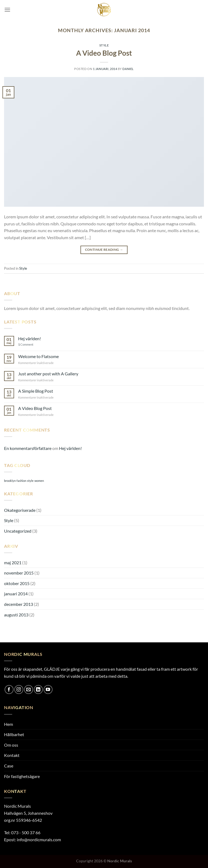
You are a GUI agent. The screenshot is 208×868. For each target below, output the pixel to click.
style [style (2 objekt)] (30, 481)
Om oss (11, 745)
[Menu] (7, 10)
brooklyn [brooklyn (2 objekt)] (10, 481)
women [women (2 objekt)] (39, 481)
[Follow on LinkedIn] (38, 690)
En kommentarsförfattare (28, 448)
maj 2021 (13, 562)
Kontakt (12, 755)
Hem (9, 724)
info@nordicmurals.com (39, 839)
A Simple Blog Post (36, 391)
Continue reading (104, 250)
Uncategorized (18, 531)
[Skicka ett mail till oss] (29, 690)
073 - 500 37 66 (26, 832)
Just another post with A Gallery (48, 374)
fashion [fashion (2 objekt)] (21, 481)
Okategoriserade (20, 510)
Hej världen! (30, 338)
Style (104, 45)
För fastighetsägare (22, 776)
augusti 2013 (16, 615)
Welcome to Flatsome (38, 356)
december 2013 (19, 604)
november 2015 (19, 573)
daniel (128, 69)
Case (9, 766)
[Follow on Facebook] (9, 690)
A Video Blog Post (104, 53)
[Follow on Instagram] (19, 690)
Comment (26, 344)
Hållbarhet (14, 734)
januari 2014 (16, 594)
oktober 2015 (17, 583)
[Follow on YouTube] (48, 690)
